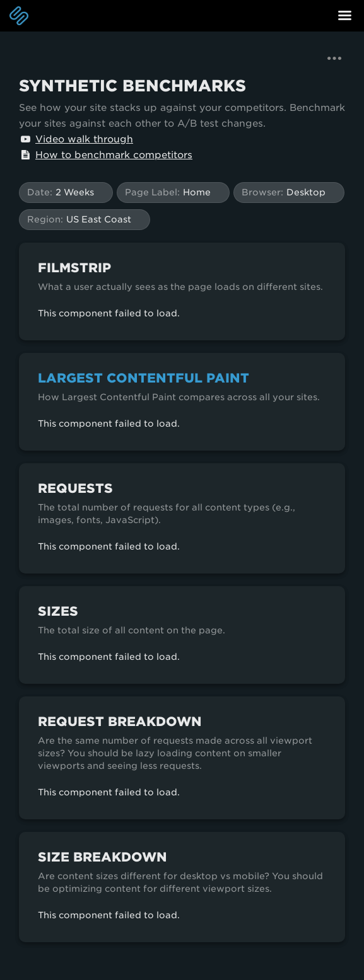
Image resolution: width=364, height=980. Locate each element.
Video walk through (76, 139)
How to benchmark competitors (106, 155)
